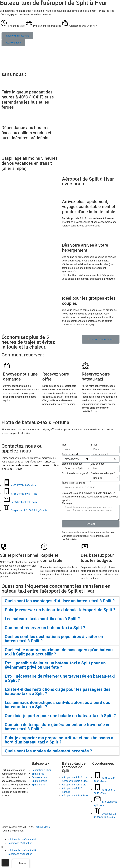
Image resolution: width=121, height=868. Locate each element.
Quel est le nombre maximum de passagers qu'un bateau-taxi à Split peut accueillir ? (60, 652)
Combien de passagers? (75, 473)
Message (67, 503)
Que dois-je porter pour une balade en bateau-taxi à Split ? (60, 716)
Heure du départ (100, 454)
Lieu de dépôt (98, 464)
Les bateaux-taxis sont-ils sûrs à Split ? (42, 619)
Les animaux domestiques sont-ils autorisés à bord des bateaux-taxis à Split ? (57, 705)
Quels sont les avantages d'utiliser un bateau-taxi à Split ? (60, 601)
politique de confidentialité (22, 839)
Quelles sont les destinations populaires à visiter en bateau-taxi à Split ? (54, 639)
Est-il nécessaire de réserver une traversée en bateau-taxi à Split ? (60, 678)
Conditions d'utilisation (20, 843)
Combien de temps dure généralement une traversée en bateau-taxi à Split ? (58, 727)
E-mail (94, 445)
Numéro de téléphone (74, 483)
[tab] (60, 601)
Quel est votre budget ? (103, 473)
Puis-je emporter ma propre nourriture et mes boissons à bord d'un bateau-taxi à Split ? (59, 740)
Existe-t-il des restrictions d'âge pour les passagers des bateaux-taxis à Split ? (58, 691)
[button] (17, 36)
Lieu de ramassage (72, 464)
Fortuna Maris (42, 827)
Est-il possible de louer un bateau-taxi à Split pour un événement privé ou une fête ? (55, 665)
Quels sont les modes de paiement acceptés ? (48, 751)
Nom (65, 445)
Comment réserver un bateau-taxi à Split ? (45, 628)
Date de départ (70, 454)
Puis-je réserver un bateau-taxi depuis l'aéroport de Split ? (60, 610)
